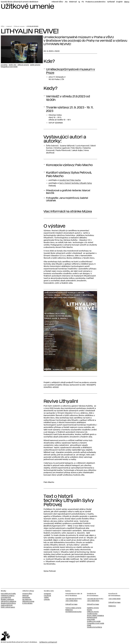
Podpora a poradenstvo (96, 2)
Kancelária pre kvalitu (8, 594)
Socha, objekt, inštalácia (95, 616)
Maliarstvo (69, 610)
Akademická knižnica (8, 603)
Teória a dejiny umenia (73, 608)
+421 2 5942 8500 (71, 601)
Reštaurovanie (92, 618)
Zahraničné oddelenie (8, 601)
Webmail (73, 2)
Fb (83, 2)
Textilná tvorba (92, 614)
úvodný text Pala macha (70, 180)
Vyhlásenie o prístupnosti (48, 642)
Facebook (47, 596)
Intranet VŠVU (57, 2)
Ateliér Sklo (13, 65)
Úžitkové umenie (19, 26)
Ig (79, 2)
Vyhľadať (111, 2)
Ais (66, 2)
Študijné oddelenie (7, 600)
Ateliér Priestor (35, 65)
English (119, 2)
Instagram (47, 594)
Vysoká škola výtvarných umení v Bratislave (20, 2)
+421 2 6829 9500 (93, 601)
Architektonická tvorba (73, 612)
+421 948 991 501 (93, 599)
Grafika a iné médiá (94, 621)
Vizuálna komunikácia (94, 627)
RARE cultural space (8, 607)
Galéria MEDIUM (7, 605)
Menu (127, 2)
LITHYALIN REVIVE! (32, 26)
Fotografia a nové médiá (9, 67)
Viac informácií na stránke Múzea (68, 212)
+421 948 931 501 (71, 599)
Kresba (89, 610)
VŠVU (3, 26)
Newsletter (26, 598)
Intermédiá (91, 620)
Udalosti (9, 26)
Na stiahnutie (27, 600)
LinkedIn (47, 600)
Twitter (46, 598)
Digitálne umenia (93, 608)
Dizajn (89, 625)
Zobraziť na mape (71, 604)
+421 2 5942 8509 (114, 599)
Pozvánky (4, 65)
